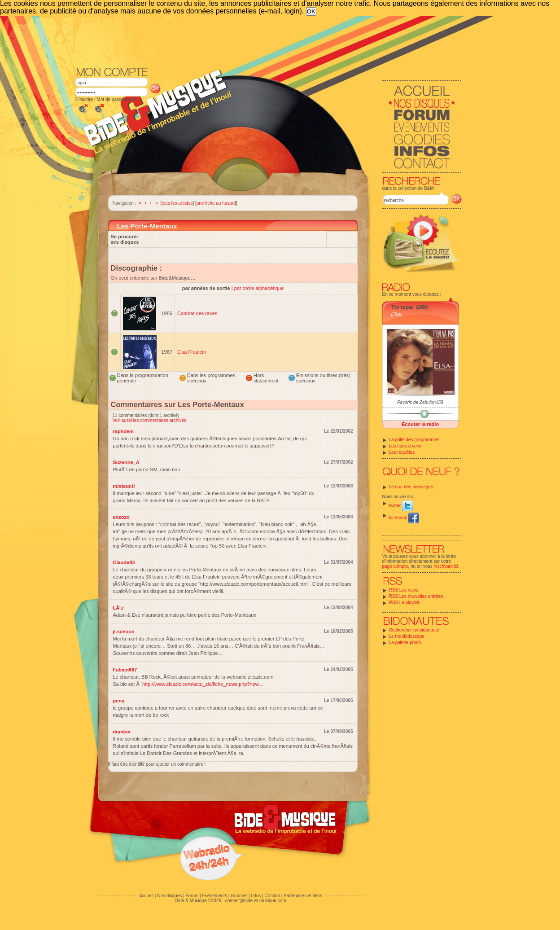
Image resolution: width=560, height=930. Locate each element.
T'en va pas (402, 307)
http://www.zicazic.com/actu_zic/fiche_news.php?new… (203, 684)
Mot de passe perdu (116, 99)
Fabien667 (125, 670)
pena (119, 701)
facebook (404, 518)
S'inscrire (84, 99)
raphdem (123, 431)
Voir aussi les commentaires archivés (150, 420)
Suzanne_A (126, 462)
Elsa (396, 314)
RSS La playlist (404, 603)
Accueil (146, 896)
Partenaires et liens (303, 896)
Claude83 (124, 562)
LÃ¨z (118, 608)
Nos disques (169, 896)
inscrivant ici (446, 566)
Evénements (214, 896)
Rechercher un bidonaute (414, 630)
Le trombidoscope (407, 636)
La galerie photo (405, 643)
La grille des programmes (414, 440)
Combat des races (197, 313)
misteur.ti (124, 486)
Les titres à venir (405, 446)
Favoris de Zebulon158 (420, 402)
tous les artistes (177, 203)
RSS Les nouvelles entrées (416, 596)
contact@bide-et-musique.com (256, 901)
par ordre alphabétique (259, 288)
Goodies (239, 896)
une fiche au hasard (216, 203)
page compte (395, 566)
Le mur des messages (411, 487)
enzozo (121, 517)
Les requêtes (402, 452)
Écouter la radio (420, 424)
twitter (401, 506)
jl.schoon (124, 632)
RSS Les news (404, 590)
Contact (272, 896)
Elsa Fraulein (192, 352)
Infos (256, 896)
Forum (192, 896)
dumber (122, 732)
